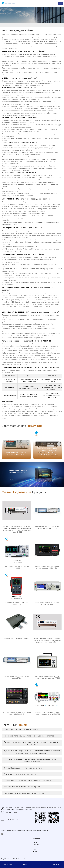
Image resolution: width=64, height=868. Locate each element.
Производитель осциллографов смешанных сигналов (29, 736)
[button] (59, 444)
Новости (24, 864)
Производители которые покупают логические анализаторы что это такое (32, 743)
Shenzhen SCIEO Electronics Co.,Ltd (15, 302)
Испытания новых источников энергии (22, 787)
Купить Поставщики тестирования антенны (24, 768)
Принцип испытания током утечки (20, 774)
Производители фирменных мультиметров (24, 793)
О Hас (40, 864)
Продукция (8, 864)
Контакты (56, 864)
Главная (3, 25)
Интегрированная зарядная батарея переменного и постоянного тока (32, 761)
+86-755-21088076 (11, 812)
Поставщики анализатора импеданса (21, 730)
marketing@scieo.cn (12, 819)
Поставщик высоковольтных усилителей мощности (27, 780)
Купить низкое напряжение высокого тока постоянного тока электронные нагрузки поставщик (32, 752)
